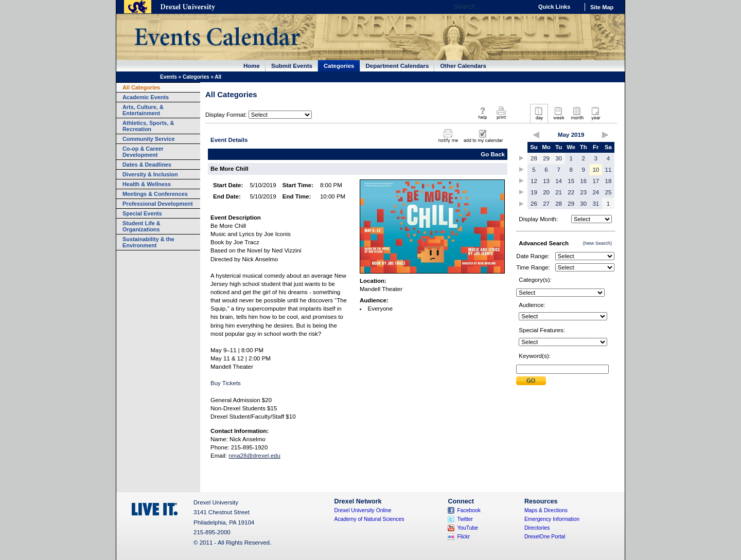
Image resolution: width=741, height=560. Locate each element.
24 (596, 192)
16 (583, 181)
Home (252, 66)
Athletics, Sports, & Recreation (148, 126)
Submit (531, 381)
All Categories (141, 87)
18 (608, 181)
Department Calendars (398, 66)
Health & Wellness (147, 184)
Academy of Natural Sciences (369, 519)
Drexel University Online (363, 510)
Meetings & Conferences (155, 194)
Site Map (602, 7)
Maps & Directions (546, 510)
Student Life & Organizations (142, 226)
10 (596, 170)
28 (534, 158)
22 (571, 192)
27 (546, 204)
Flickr (463, 537)
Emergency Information (552, 519)
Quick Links (554, 7)
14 (559, 181)
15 (571, 181)
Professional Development (158, 204)
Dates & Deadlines (147, 165)
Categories (339, 66)
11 (608, 170)
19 (534, 192)
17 (596, 181)
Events (169, 77)
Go (522, 7)
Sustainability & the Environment (148, 242)
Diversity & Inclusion (150, 174)
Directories (537, 528)
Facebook (469, 510)
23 (583, 192)
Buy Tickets (226, 383)
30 (559, 158)
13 (546, 181)
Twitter (465, 519)
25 (608, 192)
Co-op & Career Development (143, 152)
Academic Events (146, 97)
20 (546, 192)
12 (534, 181)
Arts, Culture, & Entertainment (143, 110)
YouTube (467, 528)
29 (546, 158)
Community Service (149, 139)
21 (559, 192)
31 (596, 204)
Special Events (142, 213)
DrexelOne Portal (545, 537)
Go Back (493, 154)
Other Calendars (463, 66)
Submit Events (292, 66)
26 (534, 204)
